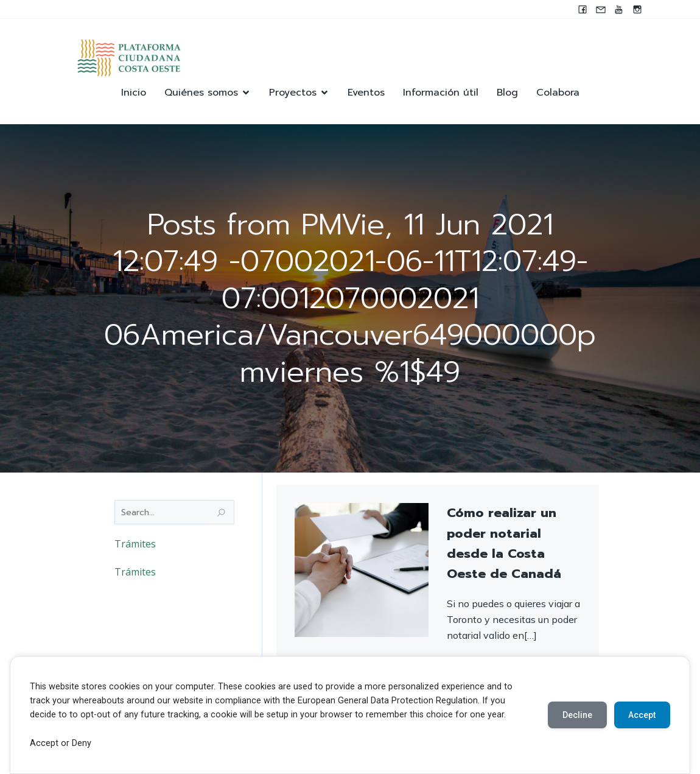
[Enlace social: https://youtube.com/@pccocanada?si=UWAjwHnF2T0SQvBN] (619, 9)
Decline (577, 715)
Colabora (558, 93)
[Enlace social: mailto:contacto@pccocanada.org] (601, 9)
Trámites (135, 545)
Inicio (134, 93)
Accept (642, 715)
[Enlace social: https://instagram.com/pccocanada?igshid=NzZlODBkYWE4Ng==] (637, 9)
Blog (507, 93)
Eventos (366, 93)
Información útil (441, 93)
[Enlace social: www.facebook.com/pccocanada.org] (583, 9)
